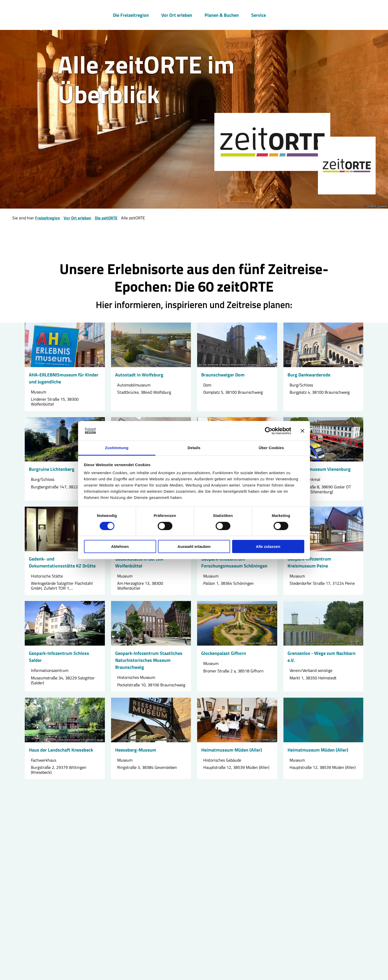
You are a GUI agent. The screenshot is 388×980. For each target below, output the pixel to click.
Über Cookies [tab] (271, 448)
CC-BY (100, 740)
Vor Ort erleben (177, 15)
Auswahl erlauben (194, 546)
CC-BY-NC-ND (269, 365)
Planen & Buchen (222, 15)
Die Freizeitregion (131, 15)
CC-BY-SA (271, 643)
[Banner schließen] (302, 431)
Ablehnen (120, 546)
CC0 (101, 365)
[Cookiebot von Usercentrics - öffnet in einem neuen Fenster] (269, 431)
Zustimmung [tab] (117, 448)
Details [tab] (194, 448)
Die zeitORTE (106, 218)
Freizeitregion (48, 218)
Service (259, 15)
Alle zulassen (268, 546)
